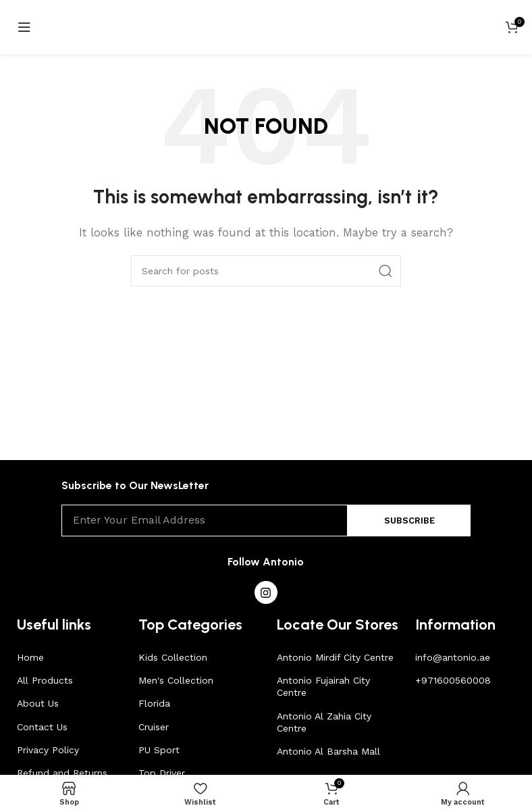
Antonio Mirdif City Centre (335, 657)
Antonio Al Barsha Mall (328, 751)
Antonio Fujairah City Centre (323, 686)
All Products (45, 680)
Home (30, 657)
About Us (38, 703)
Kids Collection (173, 657)
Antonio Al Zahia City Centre (324, 722)
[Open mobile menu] (24, 27)
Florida (154, 703)
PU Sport (159, 750)
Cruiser (154, 727)
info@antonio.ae (453, 657)
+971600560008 (453, 680)
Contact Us (42, 727)
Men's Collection (176, 680)
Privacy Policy (48, 750)
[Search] (266, 271)
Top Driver (162, 773)
